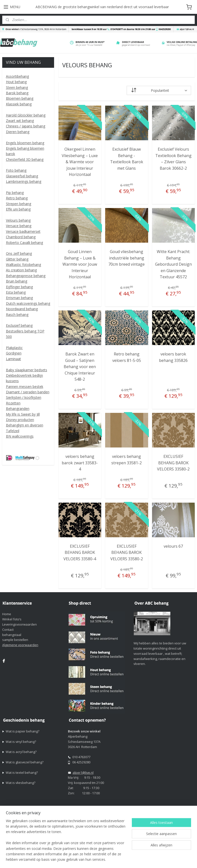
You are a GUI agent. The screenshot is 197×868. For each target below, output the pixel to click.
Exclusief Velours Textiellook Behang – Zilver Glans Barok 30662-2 (173, 159)
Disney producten (20, 420)
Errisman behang (19, 298)
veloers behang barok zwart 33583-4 (80, 463)
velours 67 (173, 546)
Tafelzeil (13, 431)
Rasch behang (17, 315)
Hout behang (16, 82)
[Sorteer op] (159, 91)
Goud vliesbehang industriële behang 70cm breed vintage (127, 258)
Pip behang (15, 193)
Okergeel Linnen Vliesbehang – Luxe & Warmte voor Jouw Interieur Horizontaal (80, 162)
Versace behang (19, 226)
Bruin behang (17, 281)
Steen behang (17, 87)
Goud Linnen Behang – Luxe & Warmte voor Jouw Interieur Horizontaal (80, 264)
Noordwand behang (22, 309)
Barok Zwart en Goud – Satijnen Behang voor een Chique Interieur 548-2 (80, 367)
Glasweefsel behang (22, 176)
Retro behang (17, 198)
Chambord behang (21, 237)
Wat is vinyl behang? (21, 742)
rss (155, 851)
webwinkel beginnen (174, 851)
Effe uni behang (18, 209)
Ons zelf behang (19, 253)
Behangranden (18, 409)
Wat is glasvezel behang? (25, 762)
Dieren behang (18, 132)
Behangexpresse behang (26, 276)
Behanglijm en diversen (25, 425)
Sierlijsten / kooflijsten (24, 397)
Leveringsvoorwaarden (20, 624)
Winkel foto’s (12, 619)
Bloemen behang (20, 98)
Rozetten (13, 403)
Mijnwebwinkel (107, 859)
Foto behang (16, 170)
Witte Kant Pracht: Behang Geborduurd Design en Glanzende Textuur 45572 (173, 264)
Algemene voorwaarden (20, 645)
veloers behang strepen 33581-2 (127, 460)
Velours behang (18, 220)
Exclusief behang (19, 325)
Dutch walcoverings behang (28, 303)
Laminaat (13, 359)
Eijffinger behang (19, 287)
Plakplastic (14, 348)
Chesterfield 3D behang (25, 159)
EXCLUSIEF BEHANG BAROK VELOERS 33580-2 (173, 463)
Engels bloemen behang (25, 143)
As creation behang (21, 270)
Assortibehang (17, 76)
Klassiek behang (19, 104)
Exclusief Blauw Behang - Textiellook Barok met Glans (127, 159)
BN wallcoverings (20, 436)
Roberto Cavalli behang (24, 243)
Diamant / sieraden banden (28, 392)
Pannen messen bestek (25, 387)
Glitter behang (17, 259)
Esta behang (16, 292)
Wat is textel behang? (22, 773)
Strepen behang (19, 204)
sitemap (145, 851)
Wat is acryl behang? (21, 752)
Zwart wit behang (20, 121)
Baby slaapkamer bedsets (27, 370)
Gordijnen (14, 353)
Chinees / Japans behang (26, 126)
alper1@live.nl (83, 773)
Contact (8, 630)
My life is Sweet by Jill (23, 414)
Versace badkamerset (23, 231)
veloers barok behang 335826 (173, 357)
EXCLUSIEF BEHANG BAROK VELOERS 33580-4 (80, 552)
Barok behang (17, 93)
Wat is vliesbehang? (20, 783)
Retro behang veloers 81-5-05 (127, 357)
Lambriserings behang (24, 181)
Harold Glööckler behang (26, 115)
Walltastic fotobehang (23, 265)
